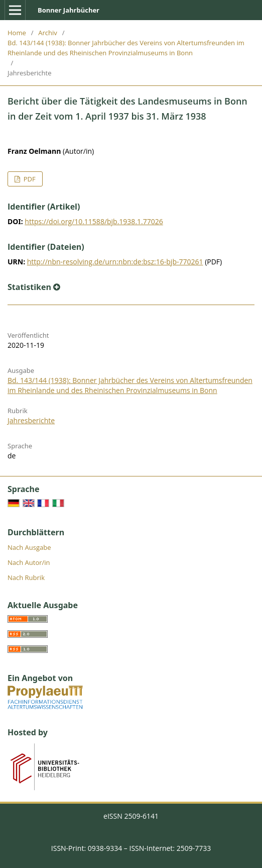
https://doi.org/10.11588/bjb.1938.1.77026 (94, 221)
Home (17, 33)
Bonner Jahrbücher (69, 10)
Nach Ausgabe (29, 547)
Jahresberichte (31, 420)
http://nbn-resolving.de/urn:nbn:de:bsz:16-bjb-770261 (115, 262)
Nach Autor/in (29, 562)
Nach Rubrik (26, 577)
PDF (28, 179)
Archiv (48, 33)
